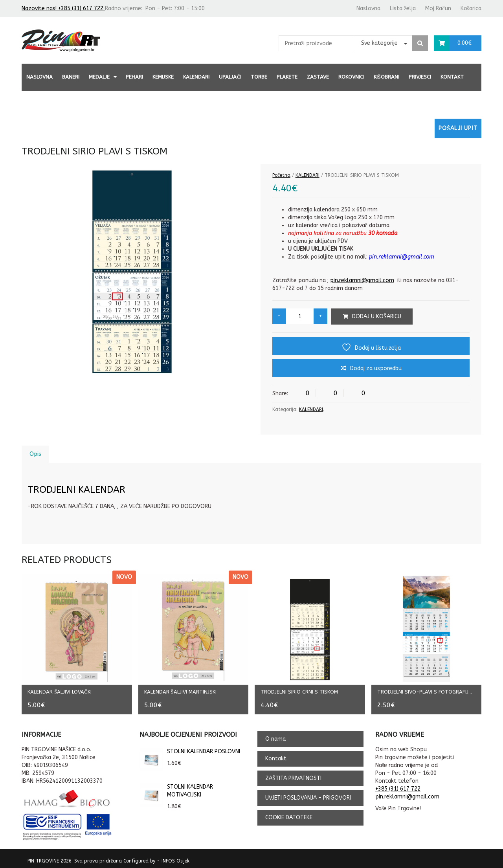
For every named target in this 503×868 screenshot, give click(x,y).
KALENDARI (196, 77)
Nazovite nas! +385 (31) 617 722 (63, 8)
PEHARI (134, 77)
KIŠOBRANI (386, 77)
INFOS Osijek (175, 858)
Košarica (471, 8)
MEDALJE (99, 77)
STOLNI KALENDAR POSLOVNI (190, 749)
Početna (281, 175)
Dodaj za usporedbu (376, 368)
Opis (35, 454)
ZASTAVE (318, 77)
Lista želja (403, 8)
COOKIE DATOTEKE (289, 815)
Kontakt (452, 77)
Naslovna (368, 8)
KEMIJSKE (163, 77)
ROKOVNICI (351, 77)
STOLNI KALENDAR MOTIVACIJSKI (176, 788)
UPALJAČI (230, 77)
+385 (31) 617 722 (398, 786)
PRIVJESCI (420, 77)
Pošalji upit (458, 128)
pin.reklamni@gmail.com (362, 280)
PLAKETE (287, 77)
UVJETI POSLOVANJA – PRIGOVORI (308, 795)
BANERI (71, 77)
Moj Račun (438, 8)
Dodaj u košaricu (377, 317)
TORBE (259, 77)
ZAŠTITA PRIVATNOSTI (293, 775)
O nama (275, 736)
